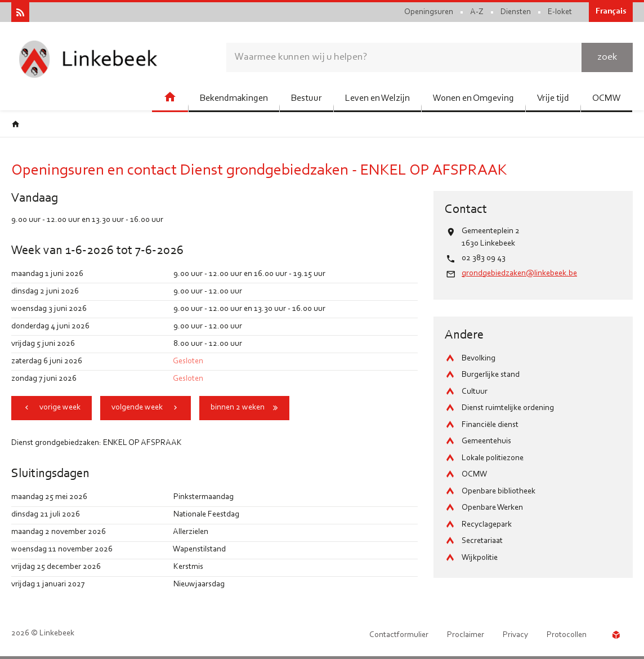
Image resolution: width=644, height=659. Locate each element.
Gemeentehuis (486, 441)
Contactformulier (399, 635)
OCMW (474, 475)
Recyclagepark (487, 525)
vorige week (60, 408)
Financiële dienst (490, 425)
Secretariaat (482, 541)
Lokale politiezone (493, 458)
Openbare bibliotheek (498, 491)
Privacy (515, 635)
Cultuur (475, 392)
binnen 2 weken (238, 408)
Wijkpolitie (480, 558)
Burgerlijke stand (491, 375)
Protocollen (567, 635)
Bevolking (478, 359)
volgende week (137, 408)
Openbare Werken (492, 508)
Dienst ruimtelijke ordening (508, 408)
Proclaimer (466, 635)
